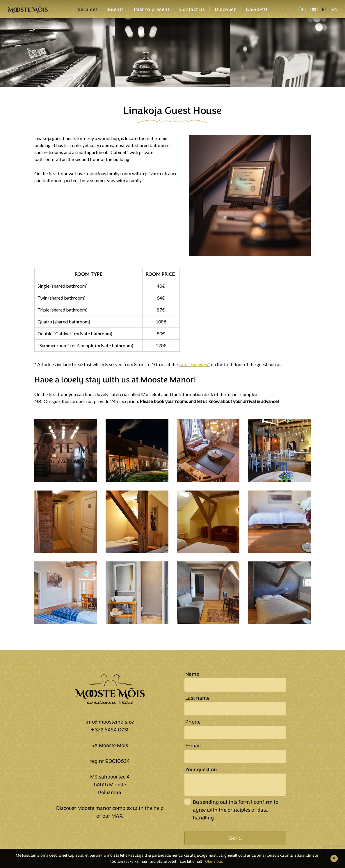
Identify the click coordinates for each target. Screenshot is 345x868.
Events (116, 10)
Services (88, 10)
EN (335, 9)
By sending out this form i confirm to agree (236, 810)
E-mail (193, 746)
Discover (225, 10)
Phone (193, 722)
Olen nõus (214, 861)
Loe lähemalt (191, 861)
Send (235, 838)
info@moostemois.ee (110, 722)
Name (192, 674)
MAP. (117, 816)
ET (324, 9)
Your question (201, 769)
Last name (197, 698)
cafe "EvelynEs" (194, 364)
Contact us (192, 10)
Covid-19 (256, 10)
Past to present (152, 10)
